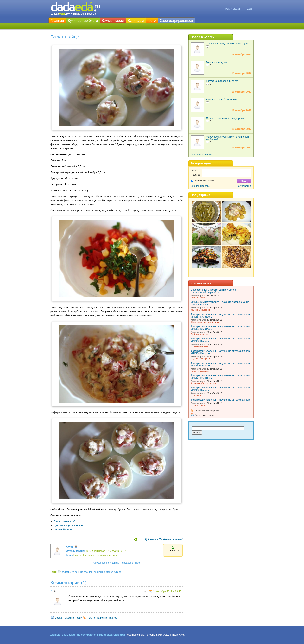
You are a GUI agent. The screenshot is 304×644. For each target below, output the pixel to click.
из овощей (87, 572)
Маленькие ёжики (199, 346)
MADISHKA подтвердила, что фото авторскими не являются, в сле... (220, 303)
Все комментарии (205, 415)
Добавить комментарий (68, 618)
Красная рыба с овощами (203, 383)
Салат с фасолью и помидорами (225, 118)
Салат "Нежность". (65, 521)
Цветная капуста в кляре (68, 525)
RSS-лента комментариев (102, 618)
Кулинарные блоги (83, 21)
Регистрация (232, 9)
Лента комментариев (207, 411)
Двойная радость (199, 334)
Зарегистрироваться (176, 21)
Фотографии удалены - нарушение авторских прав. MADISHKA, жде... (220, 315)
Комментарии (113, 21)
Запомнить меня (204, 181)
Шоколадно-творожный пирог (205, 322)
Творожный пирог (199, 405)
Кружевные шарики (200, 310)
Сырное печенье (199, 298)
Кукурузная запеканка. (106, 563)
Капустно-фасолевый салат (222, 81)
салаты (66, 572)
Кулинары (136, 21)
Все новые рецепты (202, 154)
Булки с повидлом (217, 62)
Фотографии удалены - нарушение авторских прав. (220, 400)
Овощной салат (63, 529)
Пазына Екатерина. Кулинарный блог (95, 555)
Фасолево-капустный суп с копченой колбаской (227, 138)
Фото (152, 21)
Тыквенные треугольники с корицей (227, 44)
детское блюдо (113, 572)
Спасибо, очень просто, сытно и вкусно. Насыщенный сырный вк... (214, 291)
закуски (98, 572)
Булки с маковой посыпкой (222, 99)
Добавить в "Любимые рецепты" (164, 539)
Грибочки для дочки (200, 371)
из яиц (75, 572)
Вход (250, 9)
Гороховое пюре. (131, 563)
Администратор (198, 295)
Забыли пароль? (200, 186)
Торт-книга (196, 395)
